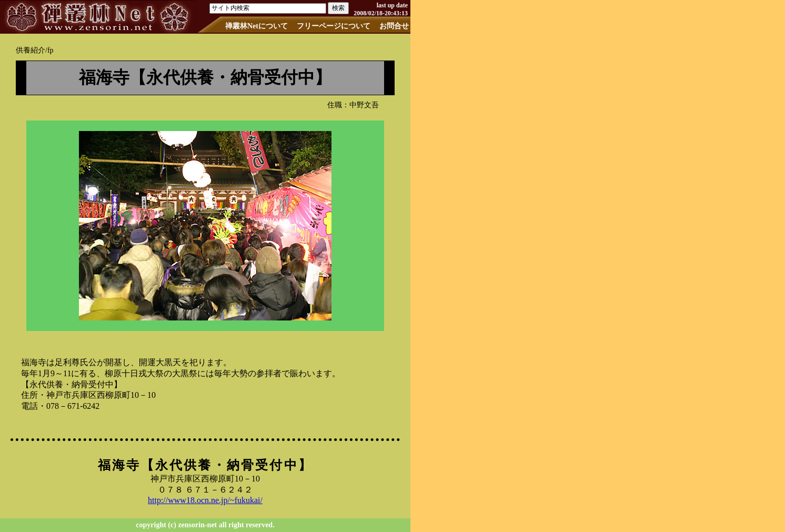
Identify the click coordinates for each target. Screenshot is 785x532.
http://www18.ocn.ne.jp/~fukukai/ (205, 500)
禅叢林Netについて (256, 26)
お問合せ (394, 26)
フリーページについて (334, 26)
